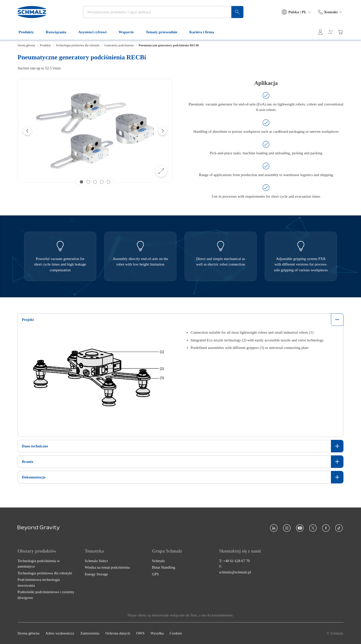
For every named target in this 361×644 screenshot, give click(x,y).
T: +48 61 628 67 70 (234, 561)
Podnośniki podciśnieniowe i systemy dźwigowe (46, 595)
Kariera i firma (205, 32)
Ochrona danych (118, 633)
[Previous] (27, 131)
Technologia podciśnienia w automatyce (39, 564)
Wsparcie (129, 32)
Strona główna (26, 45)
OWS (140, 633)
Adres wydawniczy (60, 633)
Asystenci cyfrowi (95, 32)
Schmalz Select (96, 561)
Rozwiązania (59, 32)
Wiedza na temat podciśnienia (107, 567)
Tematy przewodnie (164, 32)
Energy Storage (96, 574)
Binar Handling (164, 567)
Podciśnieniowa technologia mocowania (39, 583)
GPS (155, 574)
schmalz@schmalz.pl (235, 572)
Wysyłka (157, 633)
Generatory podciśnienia (119, 45)
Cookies (176, 633)
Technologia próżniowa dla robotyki (77, 45)
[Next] (163, 131)
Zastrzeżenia (90, 633)
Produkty (29, 32)
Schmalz (158, 561)
